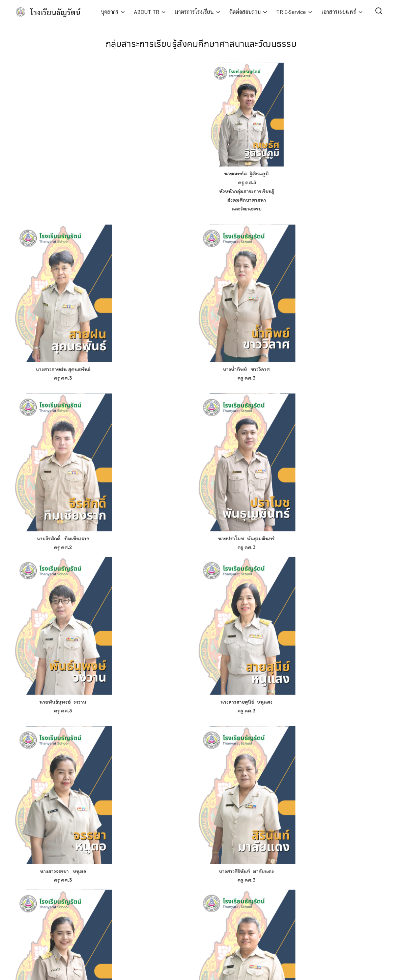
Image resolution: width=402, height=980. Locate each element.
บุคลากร (110, 12)
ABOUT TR (147, 12)
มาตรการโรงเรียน (194, 12)
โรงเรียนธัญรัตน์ (57, 12)
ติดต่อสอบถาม (245, 12)
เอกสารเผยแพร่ (339, 12)
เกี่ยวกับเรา (121, 929)
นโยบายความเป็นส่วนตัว (134, 938)
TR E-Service (291, 12)
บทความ (119, 920)
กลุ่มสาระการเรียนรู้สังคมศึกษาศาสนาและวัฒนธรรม (201, 42)
